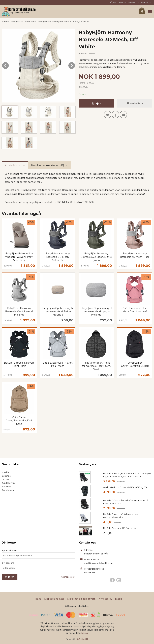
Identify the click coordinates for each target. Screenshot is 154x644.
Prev (9, 65)
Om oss (6, 479)
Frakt (38, 599)
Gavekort (6, 486)
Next (75, 65)
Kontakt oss (8, 490)
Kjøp (96, 103)
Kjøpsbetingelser (54, 599)
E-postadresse (9, 550)
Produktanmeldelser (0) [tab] (48, 165)
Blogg (119, 599)
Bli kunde (6, 476)
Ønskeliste (135, 103)
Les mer (85, 633)
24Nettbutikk (83, 639)
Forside (6, 22)
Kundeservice (9, 483)
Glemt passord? (68, 577)
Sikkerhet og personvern (81, 599)
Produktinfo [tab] (13, 165)
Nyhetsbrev (105, 599)
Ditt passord (8, 563)
